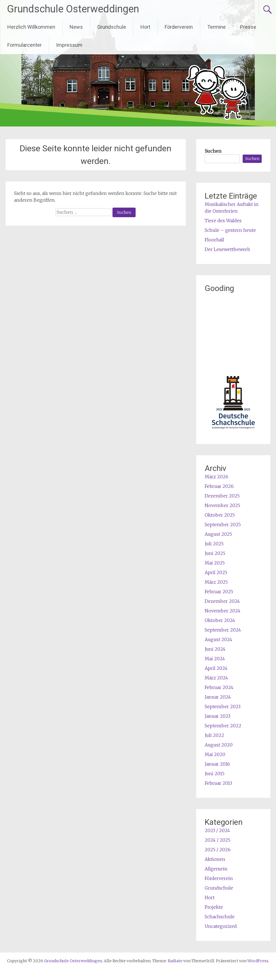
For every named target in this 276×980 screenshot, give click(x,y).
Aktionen (215, 859)
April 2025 (216, 572)
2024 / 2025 (218, 840)
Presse (248, 27)
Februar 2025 (219, 592)
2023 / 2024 (217, 830)
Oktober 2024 (220, 620)
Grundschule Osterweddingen (73, 9)
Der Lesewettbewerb (227, 249)
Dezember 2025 (222, 496)
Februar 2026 (219, 486)
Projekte (214, 907)
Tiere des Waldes (223, 221)
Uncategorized (221, 926)
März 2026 (217, 477)
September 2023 (223, 706)
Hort (145, 27)
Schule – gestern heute (230, 230)
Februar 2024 (219, 687)
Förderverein (179, 27)
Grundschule (112, 27)
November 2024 (223, 611)
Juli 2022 (214, 735)
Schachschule (220, 917)
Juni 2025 (215, 553)
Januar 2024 (218, 697)
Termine (217, 27)
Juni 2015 (215, 774)
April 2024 (216, 668)
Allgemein (216, 869)
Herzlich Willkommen (31, 27)
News (76, 27)
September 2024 (223, 630)
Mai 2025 (215, 563)
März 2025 (216, 582)
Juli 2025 (214, 544)
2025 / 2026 (218, 850)
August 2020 (219, 745)
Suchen (213, 151)
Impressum (69, 45)
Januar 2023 (218, 716)
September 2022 (223, 726)
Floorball (214, 240)
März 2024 (216, 678)
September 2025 (223, 525)
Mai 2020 (215, 754)
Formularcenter (25, 45)
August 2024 (218, 639)
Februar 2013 (218, 783)
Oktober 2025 (220, 515)
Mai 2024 (215, 659)
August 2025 (218, 534)
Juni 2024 (215, 649)
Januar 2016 (217, 764)
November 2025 (222, 505)
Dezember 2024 (222, 601)
